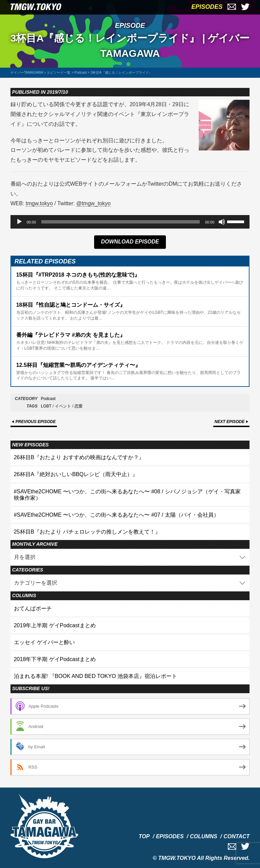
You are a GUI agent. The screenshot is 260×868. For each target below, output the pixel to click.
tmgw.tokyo (39, 203)
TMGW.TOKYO (177, 858)
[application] (130, 222)
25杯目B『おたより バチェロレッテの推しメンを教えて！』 (87, 532)
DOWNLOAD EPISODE (130, 242)
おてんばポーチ (33, 608)
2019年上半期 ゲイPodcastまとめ (55, 625)
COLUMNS (204, 836)
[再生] (19, 222)
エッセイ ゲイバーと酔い (44, 642)
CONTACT (236, 836)
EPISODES (207, 7)
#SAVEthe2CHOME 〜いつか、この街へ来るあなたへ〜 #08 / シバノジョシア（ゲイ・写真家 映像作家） (127, 495)
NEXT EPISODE (230, 422)
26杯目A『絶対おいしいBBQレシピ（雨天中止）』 (76, 474)
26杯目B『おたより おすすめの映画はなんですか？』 (79, 457)
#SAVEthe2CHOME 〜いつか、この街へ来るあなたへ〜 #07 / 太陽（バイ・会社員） (116, 515)
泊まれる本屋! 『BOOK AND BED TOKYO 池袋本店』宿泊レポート (95, 676)
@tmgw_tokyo (93, 203)
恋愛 (79, 406)
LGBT (46, 406)
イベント (63, 406)
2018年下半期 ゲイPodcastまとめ (55, 659)
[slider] (120, 222)
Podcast (48, 399)
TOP (144, 836)
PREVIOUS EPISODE (36, 422)
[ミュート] (222, 222)
